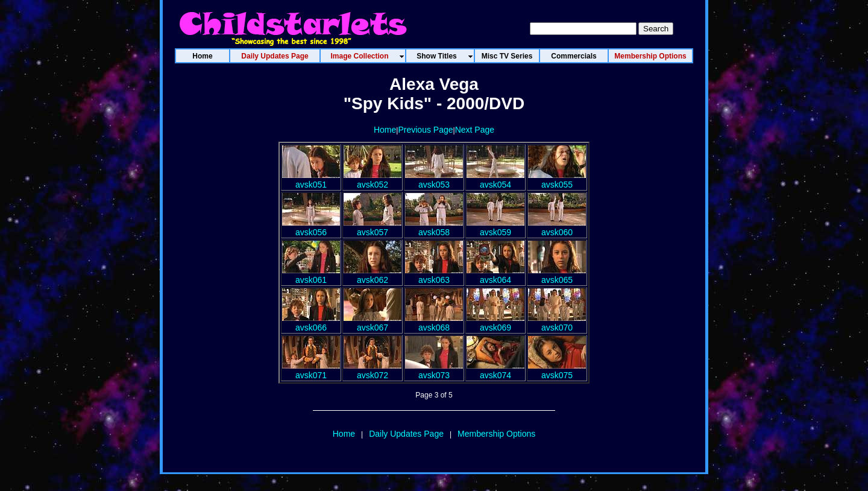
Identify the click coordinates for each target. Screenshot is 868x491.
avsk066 (311, 323)
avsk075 (557, 370)
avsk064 (495, 275)
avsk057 (373, 227)
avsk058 (434, 227)
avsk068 (434, 323)
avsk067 (373, 323)
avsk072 (373, 370)
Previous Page (425, 130)
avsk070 (557, 323)
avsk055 (557, 180)
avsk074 (495, 370)
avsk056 (311, 227)
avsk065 (557, 275)
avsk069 (495, 323)
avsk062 (373, 275)
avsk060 (557, 227)
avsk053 (434, 180)
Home (385, 130)
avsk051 (311, 180)
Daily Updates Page (406, 434)
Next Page (475, 130)
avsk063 (434, 275)
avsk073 (434, 370)
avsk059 (495, 227)
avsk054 (495, 180)
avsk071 (311, 370)
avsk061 (311, 275)
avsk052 (373, 180)
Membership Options (496, 434)
